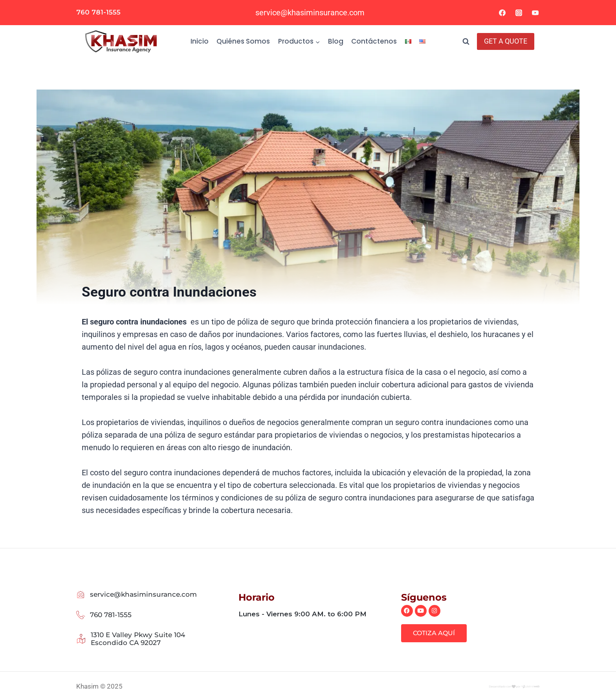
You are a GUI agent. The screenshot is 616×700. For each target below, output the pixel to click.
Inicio (200, 41)
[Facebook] (502, 13)
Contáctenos (374, 41)
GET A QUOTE (506, 41)
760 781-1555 (98, 12)
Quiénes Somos (243, 41)
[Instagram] (519, 13)
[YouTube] (535, 13)
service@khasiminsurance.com (310, 13)
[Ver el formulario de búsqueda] (466, 42)
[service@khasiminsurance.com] (81, 595)
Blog (336, 41)
